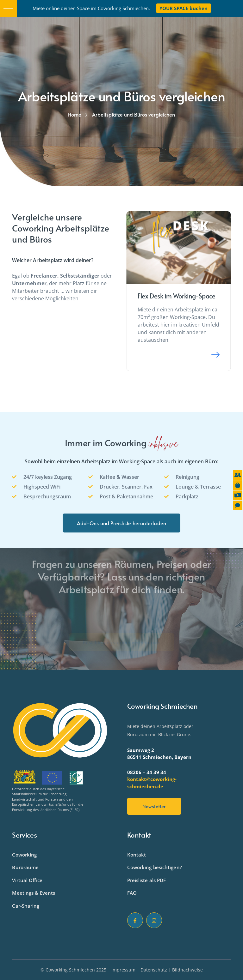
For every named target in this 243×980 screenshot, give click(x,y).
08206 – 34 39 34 (147, 772)
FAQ (132, 893)
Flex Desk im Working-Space (177, 296)
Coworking (24, 855)
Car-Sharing (26, 906)
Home (75, 114)
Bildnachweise (187, 970)
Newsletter (154, 806)
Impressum (123, 970)
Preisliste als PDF (147, 880)
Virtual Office (27, 880)
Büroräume (25, 867)
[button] (8, 8)
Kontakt (137, 855)
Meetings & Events (34, 893)
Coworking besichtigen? (155, 867)
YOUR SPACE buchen (184, 8)
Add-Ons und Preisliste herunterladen (121, 523)
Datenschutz (154, 970)
